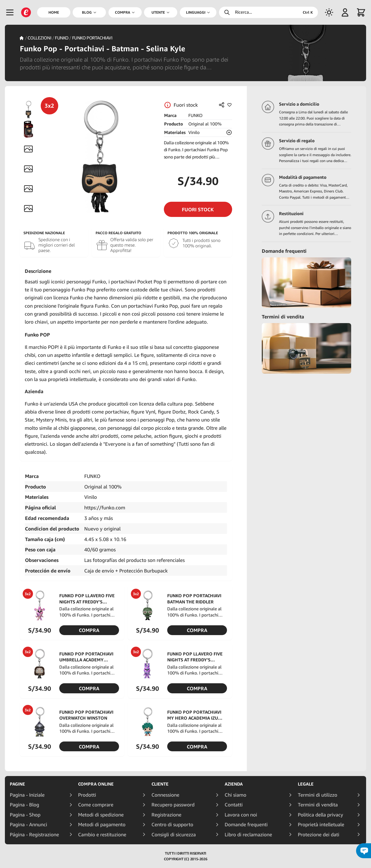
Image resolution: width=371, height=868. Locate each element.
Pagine (17, 784)
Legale (306, 784)
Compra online (96, 784)
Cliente (160, 784)
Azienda (234, 784)
